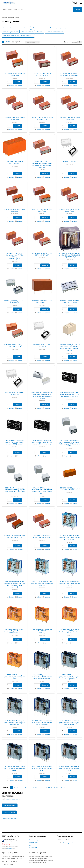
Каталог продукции (36, 840)
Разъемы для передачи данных (60, 28)
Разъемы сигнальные (40, 28)
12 (41, 787)
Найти (78, 9)
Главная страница (7, 17)
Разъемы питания (27, 32)
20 (62, 787)
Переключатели (16, 28)
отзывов (9, 848)
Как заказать (34, 842)
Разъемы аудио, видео (11, 32)
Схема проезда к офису (10, 818)
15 (49, 787)
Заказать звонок (9, 812)
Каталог (17, 17)
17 (54, 787)
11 (38, 787)
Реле (5, 28)
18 (57, 787)
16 (52, 787)
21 (65, 787)
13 (44, 787)
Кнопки (27, 28)
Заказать (17, 82)
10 (36, 787)
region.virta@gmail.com (13, 799)
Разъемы (40, 32)
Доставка (33, 845)
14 (46, 787)
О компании (33, 847)
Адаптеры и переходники (55, 32)
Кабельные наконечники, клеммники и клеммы (18, 36)
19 (59, 787)
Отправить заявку (10, 805)
